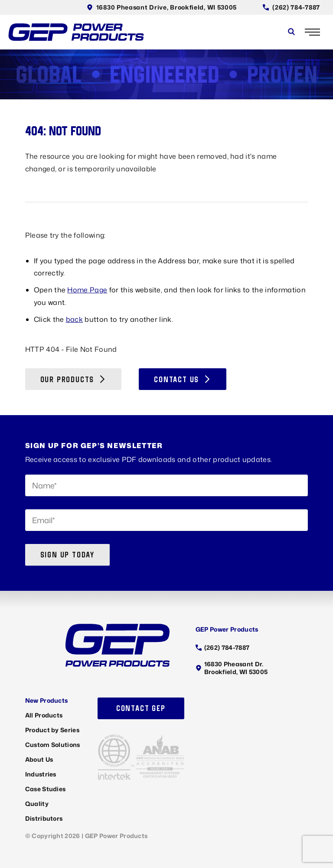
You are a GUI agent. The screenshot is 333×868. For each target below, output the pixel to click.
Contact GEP (141, 708)
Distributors (44, 818)
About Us (39, 759)
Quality (37, 804)
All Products (44, 715)
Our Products (73, 379)
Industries (41, 774)
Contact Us (183, 379)
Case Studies (46, 789)
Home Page (87, 290)
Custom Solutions (53, 745)
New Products (47, 700)
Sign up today (67, 555)
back (74, 319)
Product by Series (52, 730)
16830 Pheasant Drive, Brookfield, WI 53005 (162, 7)
